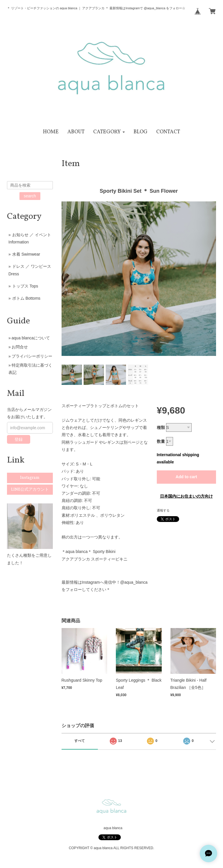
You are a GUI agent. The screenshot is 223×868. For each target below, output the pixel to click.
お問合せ (20, 347)
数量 (161, 441)
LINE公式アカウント (30, 490)
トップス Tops (25, 286)
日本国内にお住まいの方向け (186, 496)
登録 (19, 439)
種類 (161, 427)
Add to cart (186, 477)
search (30, 196)
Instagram (30, 478)
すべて (80, 741)
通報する (163, 510)
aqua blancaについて (31, 338)
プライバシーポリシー (32, 356)
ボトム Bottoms (26, 298)
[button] (109, 132)
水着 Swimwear (26, 254)
